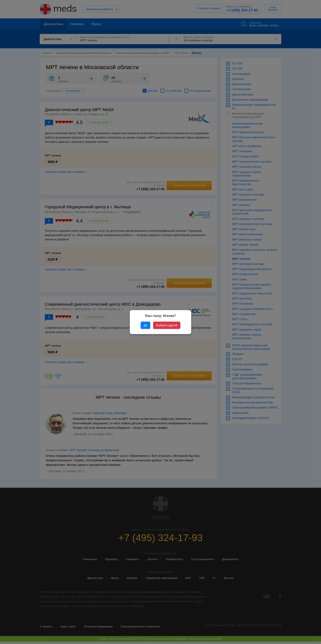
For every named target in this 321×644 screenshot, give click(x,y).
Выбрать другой (167, 325)
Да (145, 325)
